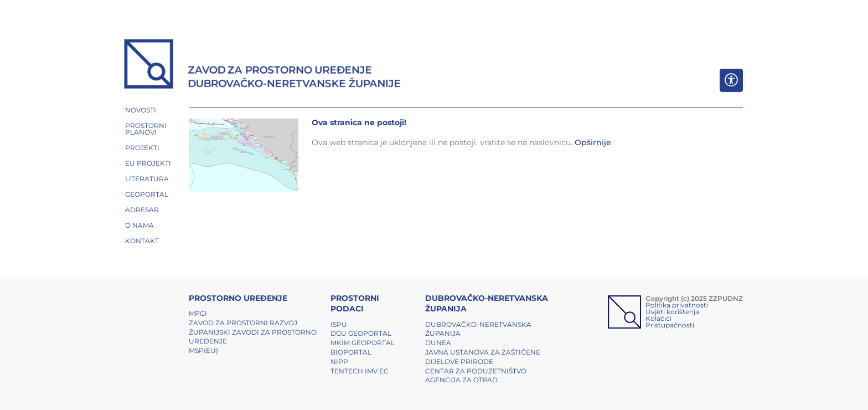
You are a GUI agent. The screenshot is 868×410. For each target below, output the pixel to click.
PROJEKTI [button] (142, 148)
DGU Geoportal (361, 333)
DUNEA (438, 343)
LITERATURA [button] (147, 179)
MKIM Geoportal (363, 343)
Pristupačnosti (670, 325)
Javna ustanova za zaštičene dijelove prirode (483, 357)
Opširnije (593, 142)
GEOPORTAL (147, 194)
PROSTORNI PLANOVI (146, 129)
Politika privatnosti (677, 305)
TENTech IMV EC (360, 371)
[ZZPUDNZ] (263, 65)
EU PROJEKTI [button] (148, 163)
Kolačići (658, 318)
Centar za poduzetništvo (476, 371)
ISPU (339, 324)
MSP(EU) (203, 350)
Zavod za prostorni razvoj (243, 323)
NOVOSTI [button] (141, 110)
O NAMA (139, 225)
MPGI (198, 313)
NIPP (339, 362)
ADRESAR (142, 210)
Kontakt (142, 241)
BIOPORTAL (351, 352)
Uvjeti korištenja (672, 312)
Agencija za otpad (461, 380)
